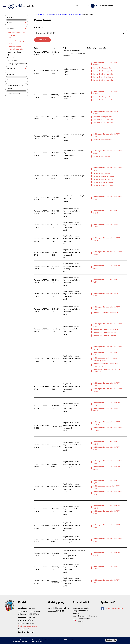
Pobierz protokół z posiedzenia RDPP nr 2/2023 (107, 568)
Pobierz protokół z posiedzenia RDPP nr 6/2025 (107, 152)
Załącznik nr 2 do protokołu (103, 71)
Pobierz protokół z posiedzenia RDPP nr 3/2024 (107, 348)
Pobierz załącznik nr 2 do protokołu (106, 332)
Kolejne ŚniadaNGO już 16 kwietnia (16, 87)
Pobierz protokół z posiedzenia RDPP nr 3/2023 (107, 554)
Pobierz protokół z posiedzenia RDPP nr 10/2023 (107, 423)
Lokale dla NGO (12, 61)
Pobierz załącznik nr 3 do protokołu (106, 335)
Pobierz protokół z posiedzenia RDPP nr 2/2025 (107, 226)
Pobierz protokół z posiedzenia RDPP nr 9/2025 (107, 93)
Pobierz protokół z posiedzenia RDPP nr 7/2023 (107, 482)
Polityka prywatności (80, 611)
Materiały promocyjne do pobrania (85, 616)
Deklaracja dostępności (81, 608)
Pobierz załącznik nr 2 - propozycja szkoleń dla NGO (106, 365)
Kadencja (39, 28)
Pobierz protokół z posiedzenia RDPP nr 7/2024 (107, 281)
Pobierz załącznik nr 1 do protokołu (106, 313)
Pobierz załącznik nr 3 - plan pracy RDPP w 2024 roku (107, 371)
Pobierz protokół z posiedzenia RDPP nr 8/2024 (107, 267)
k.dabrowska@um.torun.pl (28, 626)
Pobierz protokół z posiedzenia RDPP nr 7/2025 (107, 135)
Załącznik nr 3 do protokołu (103, 74)
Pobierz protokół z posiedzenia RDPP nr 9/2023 (107, 443)
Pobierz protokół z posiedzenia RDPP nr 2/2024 (107, 384)
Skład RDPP (12, 38)
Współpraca (11, 29)
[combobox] (80, 33)
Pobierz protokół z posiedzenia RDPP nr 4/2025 (107, 198)
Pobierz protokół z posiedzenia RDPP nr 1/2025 (107, 239)
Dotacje (9, 23)
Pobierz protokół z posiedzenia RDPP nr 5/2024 (107, 308)
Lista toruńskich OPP (14, 94)
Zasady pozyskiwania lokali (18, 64)
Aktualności (11, 17)
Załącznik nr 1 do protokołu (103, 68)
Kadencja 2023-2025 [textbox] (46, 33)
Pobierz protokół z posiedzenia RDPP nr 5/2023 (107, 526)
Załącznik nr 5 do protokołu (103, 80)
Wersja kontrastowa (106, 6)
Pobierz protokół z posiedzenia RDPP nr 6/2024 (107, 294)
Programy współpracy (14, 52)
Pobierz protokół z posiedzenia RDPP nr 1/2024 (107, 404)
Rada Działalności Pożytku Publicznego (69, 14)
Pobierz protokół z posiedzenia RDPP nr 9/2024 (107, 253)
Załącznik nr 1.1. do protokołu (104, 176)
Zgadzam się (111, 640)
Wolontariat (11, 58)
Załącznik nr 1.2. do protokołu (104, 179)
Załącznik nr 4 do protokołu (103, 77)
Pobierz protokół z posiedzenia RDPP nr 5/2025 (107, 169)
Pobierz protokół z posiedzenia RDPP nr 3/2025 (107, 212)
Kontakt (9, 80)
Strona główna (39, 14)
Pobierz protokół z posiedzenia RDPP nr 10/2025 (107, 64)
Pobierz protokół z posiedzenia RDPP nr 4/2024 (107, 325)
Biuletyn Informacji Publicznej (83, 620)
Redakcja (76, 613)
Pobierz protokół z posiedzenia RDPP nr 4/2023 (107, 540)
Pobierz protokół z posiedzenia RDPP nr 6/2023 (107, 507)
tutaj (65, 639)
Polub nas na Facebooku (112, 609)
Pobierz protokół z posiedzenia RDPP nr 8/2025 (107, 112)
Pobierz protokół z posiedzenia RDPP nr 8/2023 (107, 462)
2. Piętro (10, 55)
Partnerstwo (11, 69)
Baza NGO (10, 74)
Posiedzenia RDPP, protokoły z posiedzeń (16, 48)
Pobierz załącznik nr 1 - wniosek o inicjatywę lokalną (105, 359)
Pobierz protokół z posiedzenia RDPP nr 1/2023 (107, 581)
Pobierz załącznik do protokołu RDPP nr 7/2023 (107, 487)
